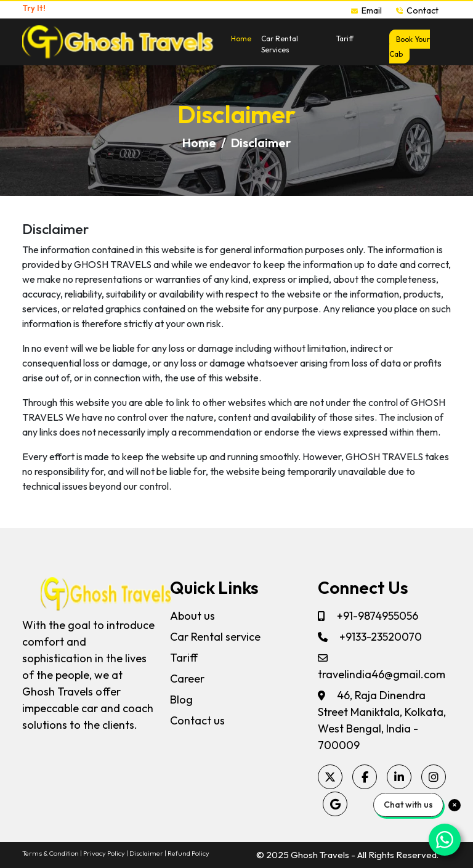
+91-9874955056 (368, 616)
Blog (181, 700)
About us (192, 616)
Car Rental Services (280, 44)
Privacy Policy (104, 853)
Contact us (197, 720)
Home (241, 39)
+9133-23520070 (370, 637)
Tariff (345, 39)
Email (367, 10)
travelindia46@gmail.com (382, 667)
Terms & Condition (51, 853)
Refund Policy (188, 853)
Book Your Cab (410, 47)
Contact (417, 10)
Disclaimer (146, 853)
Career (187, 679)
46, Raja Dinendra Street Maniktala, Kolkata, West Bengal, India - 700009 (382, 720)
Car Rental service (215, 637)
